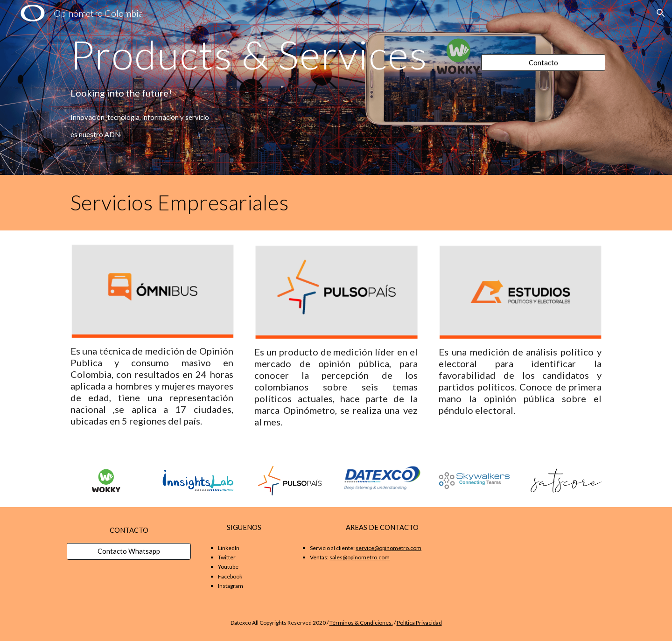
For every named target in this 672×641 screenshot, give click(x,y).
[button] (661, 13)
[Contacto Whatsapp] (129, 551)
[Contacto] (543, 63)
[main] (267, 54)
